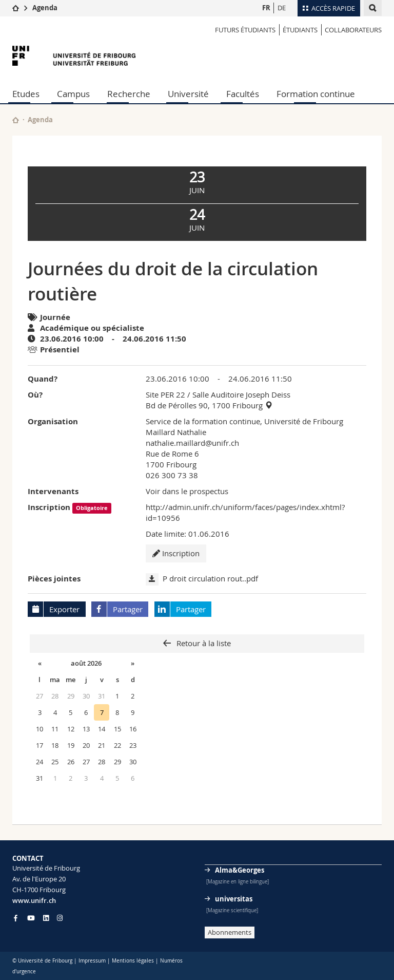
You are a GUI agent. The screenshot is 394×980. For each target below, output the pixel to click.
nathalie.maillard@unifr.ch (192, 443)
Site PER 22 (165, 394)
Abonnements (230, 932)
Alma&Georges (240, 870)
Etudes (26, 94)
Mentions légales (133, 961)
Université (188, 94)
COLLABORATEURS (353, 30)
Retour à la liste (203, 643)
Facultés (243, 94)
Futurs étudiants (245, 30)
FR (266, 8)
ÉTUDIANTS (300, 30)
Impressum (92, 961)
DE (282, 8)
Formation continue (316, 94)
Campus (73, 94)
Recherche (129, 94)
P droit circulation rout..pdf (210, 578)
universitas (234, 899)
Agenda (45, 8)
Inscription (176, 553)
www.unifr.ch (34, 900)
